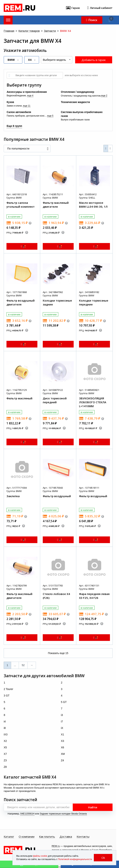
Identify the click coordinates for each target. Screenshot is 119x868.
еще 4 (30, 96)
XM (63, 754)
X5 (5, 747)
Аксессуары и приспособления (27, 92)
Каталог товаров (29, 31)
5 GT (64, 702)
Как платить (47, 837)
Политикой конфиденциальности (75, 859)
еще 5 (50, 116)
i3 (62, 715)
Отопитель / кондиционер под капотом (81, 96)
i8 (5, 728)
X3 (62, 741)
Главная (9, 31)
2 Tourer (8, 689)
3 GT (7, 696)
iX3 (6, 734)
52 (23, 665)
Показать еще (58, 653)
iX (62, 728)
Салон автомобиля (19, 112)
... (15, 665)
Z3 (5, 760)
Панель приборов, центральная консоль (27, 116)
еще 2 (104, 96)
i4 (5, 721)
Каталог (9, 837)
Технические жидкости (75, 102)
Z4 (62, 760)
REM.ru (56, 846)
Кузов (10, 102)
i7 (62, 721)
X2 (5, 741)
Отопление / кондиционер (77, 92)
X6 (62, 747)
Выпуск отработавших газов (75, 120)
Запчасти (50, 31)
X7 (5, 754)
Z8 (5, 767)
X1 (62, 734)
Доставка (66, 837)
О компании (27, 837)
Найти (93, 807)
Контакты (83, 837)
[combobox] (57, 60)
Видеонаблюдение (16, 96)
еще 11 (27, 106)
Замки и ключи (14, 106)
